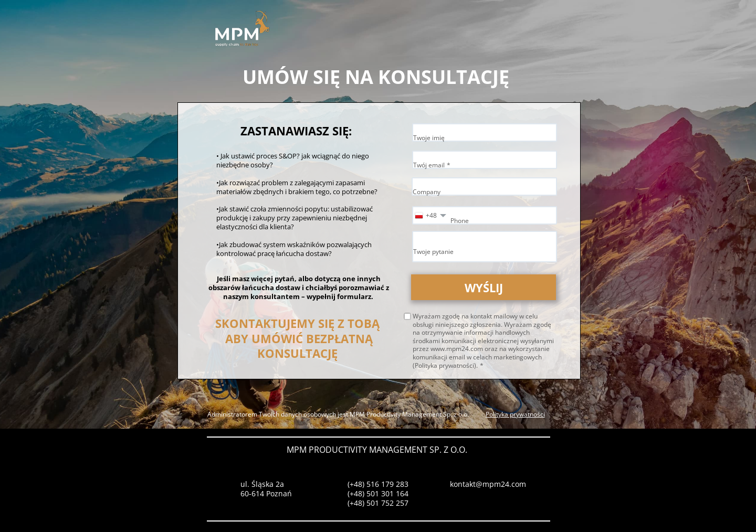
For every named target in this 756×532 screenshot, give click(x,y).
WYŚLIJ (484, 288)
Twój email (429, 165)
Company (427, 192)
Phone (460, 221)
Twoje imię (429, 138)
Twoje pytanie (433, 252)
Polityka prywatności (515, 414)
